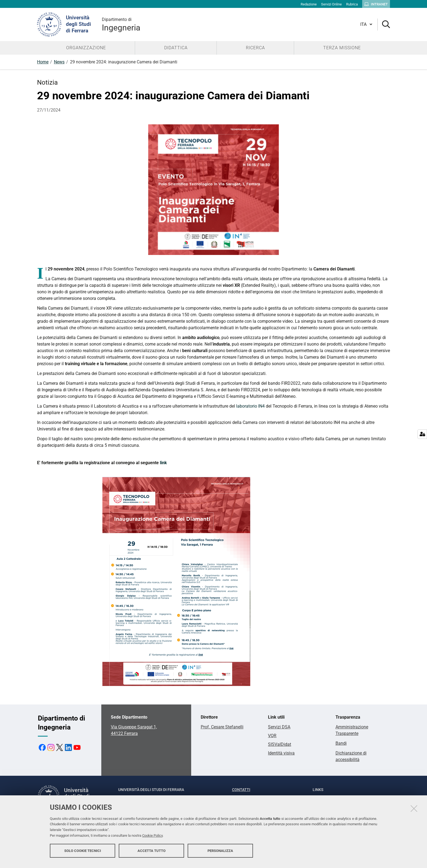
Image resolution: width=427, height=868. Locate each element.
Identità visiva (281, 753)
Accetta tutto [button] (152, 854)
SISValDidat (280, 744)
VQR (272, 736)
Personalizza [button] (220, 854)
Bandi (341, 743)
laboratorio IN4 (250, 406)
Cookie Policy (152, 839)
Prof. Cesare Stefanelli (222, 727)
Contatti (241, 790)
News (59, 62)
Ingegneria (121, 24)
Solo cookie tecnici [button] (83, 854)
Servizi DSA (279, 727)
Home (43, 62)
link (163, 463)
